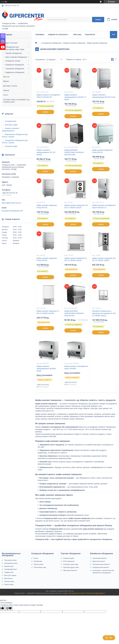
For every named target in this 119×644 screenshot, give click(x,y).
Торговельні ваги (10, 560)
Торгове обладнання (14, 53)
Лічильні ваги (9, 581)
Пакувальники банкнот (101, 567)
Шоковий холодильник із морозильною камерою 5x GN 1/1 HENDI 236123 (104, 313)
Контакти (90, 35)
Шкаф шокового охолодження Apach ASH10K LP (104, 206)
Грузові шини (38, 564)
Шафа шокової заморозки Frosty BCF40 (47, 206)
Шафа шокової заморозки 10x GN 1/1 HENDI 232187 (76, 206)
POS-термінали (69, 561)
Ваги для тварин (10, 575)
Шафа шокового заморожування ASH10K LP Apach (75, 97)
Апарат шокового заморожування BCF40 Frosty (104, 96)
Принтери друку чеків (71, 567)
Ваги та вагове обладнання (16, 57)
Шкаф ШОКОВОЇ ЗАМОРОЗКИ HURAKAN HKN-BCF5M (74, 313)
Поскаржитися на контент (77, 593)
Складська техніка (13, 61)
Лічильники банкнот (100, 558)
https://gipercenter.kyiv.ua (11, 203)
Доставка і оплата (10, 86)
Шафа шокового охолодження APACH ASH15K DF (48, 96)
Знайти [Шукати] (98, 19)
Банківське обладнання (15, 65)
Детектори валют (99, 561)
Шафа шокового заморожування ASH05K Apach (46, 369)
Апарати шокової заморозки (74, 43)
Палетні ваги (9, 584)
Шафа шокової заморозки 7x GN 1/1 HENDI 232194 (48, 312)
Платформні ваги (11, 569)
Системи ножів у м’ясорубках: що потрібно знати (16, 101)
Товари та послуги (10, 43)
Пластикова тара (40, 567)
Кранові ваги (9, 566)
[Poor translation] (9, 608)
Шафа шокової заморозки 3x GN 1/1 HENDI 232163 (76, 259)
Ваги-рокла (8, 578)
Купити (45, 112)
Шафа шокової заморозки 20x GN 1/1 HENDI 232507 (104, 259)
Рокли (36, 558)
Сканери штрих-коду (71, 564)
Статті (6, 95)
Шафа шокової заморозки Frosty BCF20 (102, 151)
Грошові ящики (69, 558)
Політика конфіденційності (96, 593)
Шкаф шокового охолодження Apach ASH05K (76, 367)
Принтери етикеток (70, 570)
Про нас (6, 77)
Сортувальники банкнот (101, 564)
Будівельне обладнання (15, 72)
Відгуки (6, 81)
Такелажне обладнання (15, 69)
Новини (6, 90)
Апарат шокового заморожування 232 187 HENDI (46, 152)
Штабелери (38, 561)
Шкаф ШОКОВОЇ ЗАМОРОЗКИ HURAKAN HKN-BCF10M (74, 152)
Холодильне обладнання (52, 43)
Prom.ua (71, 591)
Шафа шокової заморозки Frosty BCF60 (47, 259)
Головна (40, 35)
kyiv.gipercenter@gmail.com (12, 211)
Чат (109, 638)
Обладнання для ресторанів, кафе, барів (15, 48)
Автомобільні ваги (11, 563)
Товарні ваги (9, 572)
